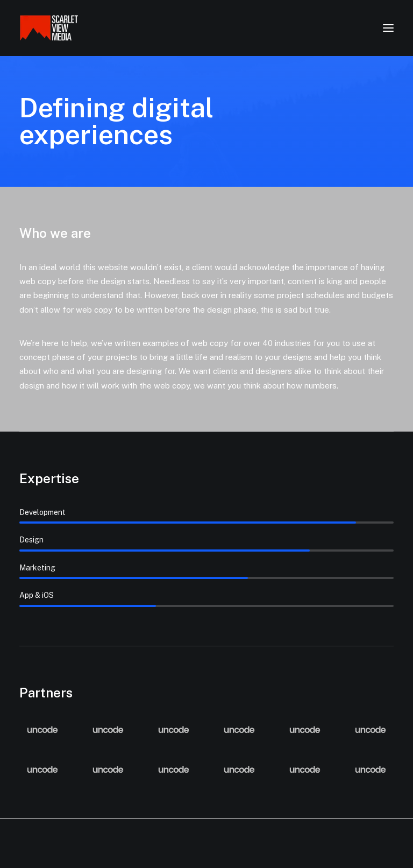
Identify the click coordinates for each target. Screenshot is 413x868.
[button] (388, 28)
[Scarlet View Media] (49, 28)
